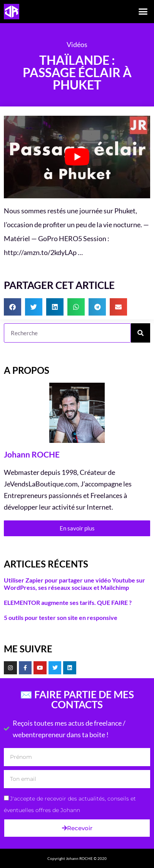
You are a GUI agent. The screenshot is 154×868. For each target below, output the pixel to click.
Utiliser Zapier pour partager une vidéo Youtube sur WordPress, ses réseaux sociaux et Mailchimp (74, 584)
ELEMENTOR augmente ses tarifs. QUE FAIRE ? (68, 602)
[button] (143, 12)
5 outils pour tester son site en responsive (61, 617)
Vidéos (77, 44)
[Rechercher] (141, 333)
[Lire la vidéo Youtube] (77, 157)
